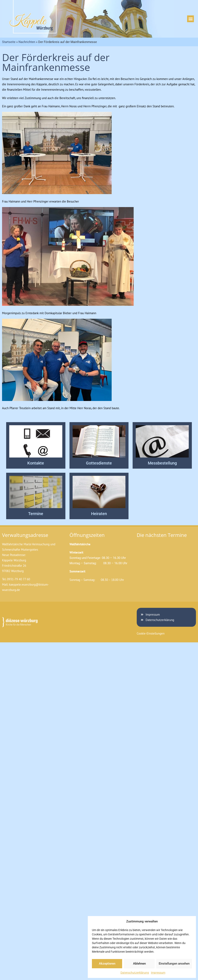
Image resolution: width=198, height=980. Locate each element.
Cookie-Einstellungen (151, 633)
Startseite (9, 42)
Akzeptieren (107, 964)
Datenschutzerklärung (135, 973)
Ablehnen (139, 964)
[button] (190, 19)
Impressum (158, 973)
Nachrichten (27, 42)
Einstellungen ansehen (174, 964)
